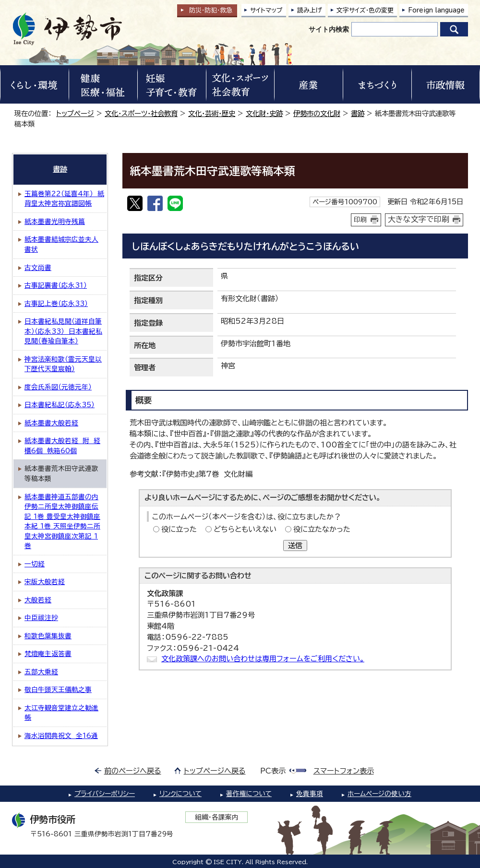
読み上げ (310, 10)
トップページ (75, 113)
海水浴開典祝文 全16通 (61, 736)
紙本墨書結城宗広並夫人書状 (61, 244)
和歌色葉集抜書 (48, 636)
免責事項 (310, 794)
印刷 (360, 220)
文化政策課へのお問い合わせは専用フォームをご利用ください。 (263, 659)
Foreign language (436, 10)
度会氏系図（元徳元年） (58, 387)
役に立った (179, 529)
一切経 (35, 564)
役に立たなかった (322, 529)
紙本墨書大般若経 (51, 423)
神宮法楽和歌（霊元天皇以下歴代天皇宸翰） (63, 364)
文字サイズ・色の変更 (365, 10)
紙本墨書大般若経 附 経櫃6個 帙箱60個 (62, 446)
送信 (295, 545)
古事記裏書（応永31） (56, 285)
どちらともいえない (245, 529)
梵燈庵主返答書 (48, 654)
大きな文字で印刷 (419, 219)
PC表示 (273, 771)
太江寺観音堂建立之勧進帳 (61, 713)
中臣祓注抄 (41, 618)
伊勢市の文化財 (317, 113)
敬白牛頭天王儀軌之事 (58, 690)
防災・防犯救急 (211, 10)
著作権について (249, 794)
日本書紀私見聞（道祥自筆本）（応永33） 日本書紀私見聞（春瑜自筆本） (63, 331)
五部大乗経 (41, 672)
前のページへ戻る (133, 771)
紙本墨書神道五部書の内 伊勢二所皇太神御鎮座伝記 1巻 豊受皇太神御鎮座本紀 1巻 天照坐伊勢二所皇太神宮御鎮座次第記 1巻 (62, 522)
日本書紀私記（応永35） (60, 405)
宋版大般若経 (45, 582)
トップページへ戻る (215, 771)
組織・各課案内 (217, 817)
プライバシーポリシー (105, 794)
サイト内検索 (329, 29)
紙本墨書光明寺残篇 (55, 222)
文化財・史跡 (264, 113)
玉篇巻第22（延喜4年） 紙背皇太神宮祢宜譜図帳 (64, 199)
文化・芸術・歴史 (212, 113)
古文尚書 (38, 268)
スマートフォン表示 (344, 771)
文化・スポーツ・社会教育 (141, 113)
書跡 (358, 113)
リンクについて (180, 794)
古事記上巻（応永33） (56, 304)
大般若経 (38, 600)
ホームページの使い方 (379, 794)
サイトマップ (266, 10)
